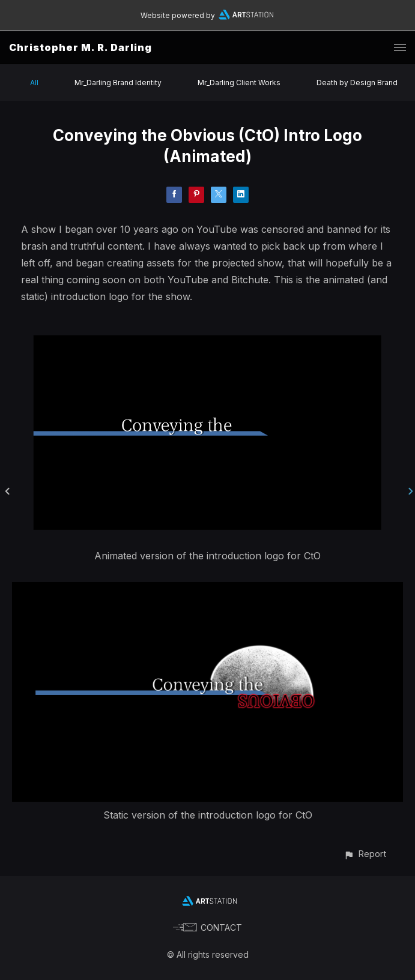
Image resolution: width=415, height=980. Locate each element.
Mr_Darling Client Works (239, 83)
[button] (365, 854)
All (34, 83)
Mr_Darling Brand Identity (118, 83)
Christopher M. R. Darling (80, 47)
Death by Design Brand (357, 83)
